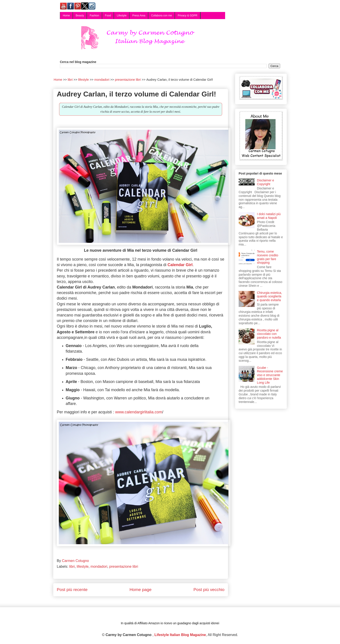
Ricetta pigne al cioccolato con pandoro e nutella (269, 334)
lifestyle (83, 566)
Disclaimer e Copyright (266, 182)
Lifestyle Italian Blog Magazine (180, 635)
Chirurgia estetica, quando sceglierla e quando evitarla (270, 296)
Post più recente (72, 590)
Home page (141, 590)
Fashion (94, 16)
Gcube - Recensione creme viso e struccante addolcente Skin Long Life (270, 375)
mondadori (99, 566)
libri (72, 566)
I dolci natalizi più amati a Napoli (269, 216)
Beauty (80, 16)
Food (108, 16)
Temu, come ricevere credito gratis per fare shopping (268, 257)
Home (66, 16)
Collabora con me (161, 16)
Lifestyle (122, 16)
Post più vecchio (209, 590)
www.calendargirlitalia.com (138, 412)
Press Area (139, 16)
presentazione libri (124, 566)
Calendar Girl (180, 265)
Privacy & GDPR (188, 16)
